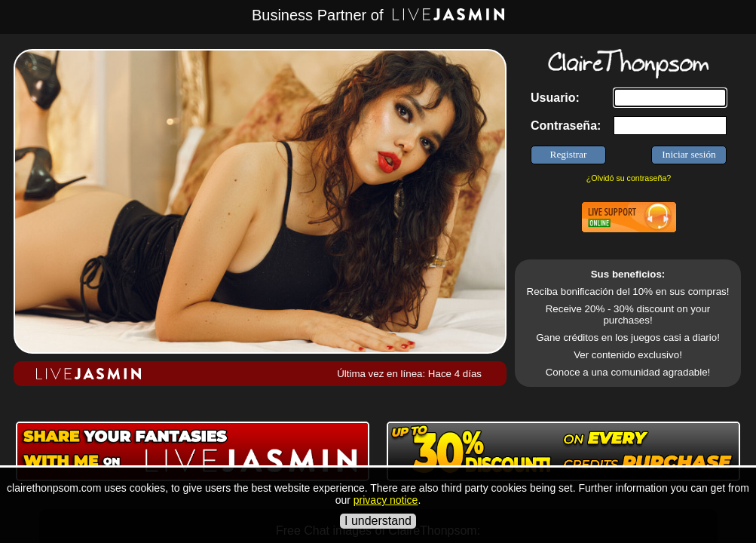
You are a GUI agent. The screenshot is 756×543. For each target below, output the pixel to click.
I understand (378, 521)
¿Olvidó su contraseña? (629, 178)
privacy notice (386, 500)
